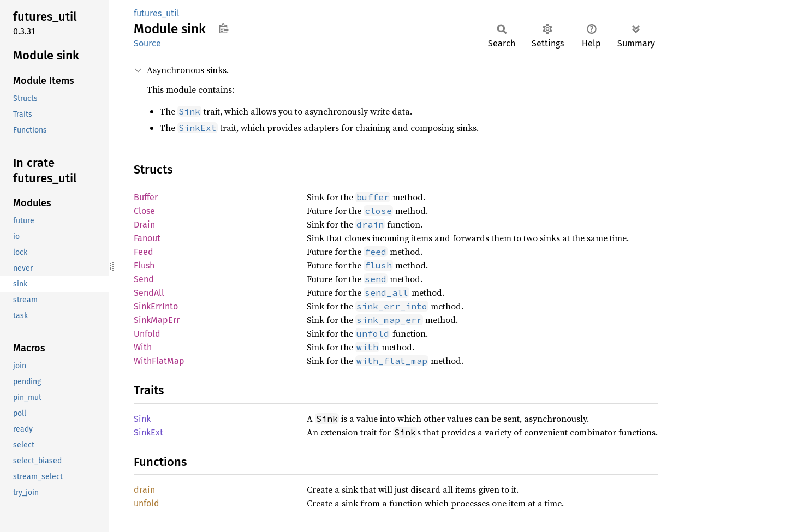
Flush (144, 265)
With (143, 347)
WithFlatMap (159, 361)
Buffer (146, 197)
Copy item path (224, 28)
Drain (144, 225)
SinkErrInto (156, 306)
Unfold (147, 334)
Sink (142, 419)
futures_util (157, 13)
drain (144, 490)
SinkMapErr (157, 320)
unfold (147, 503)
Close (144, 211)
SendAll (149, 293)
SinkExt (148, 432)
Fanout (147, 238)
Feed (144, 252)
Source (147, 43)
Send (144, 279)
